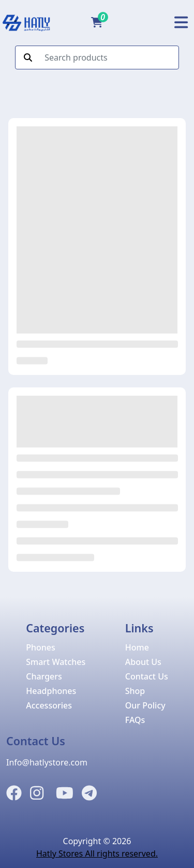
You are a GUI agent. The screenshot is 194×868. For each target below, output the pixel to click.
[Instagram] (37, 793)
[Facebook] (14, 793)
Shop (135, 691)
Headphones (51, 691)
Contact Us (147, 676)
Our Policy (145, 705)
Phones (41, 647)
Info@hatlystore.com (47, 762)
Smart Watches (56, 662)
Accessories (49, 705)
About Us (143, 662)
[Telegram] (89, 793)
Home (137, 647)
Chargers (44, 676)
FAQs (135, 720)
